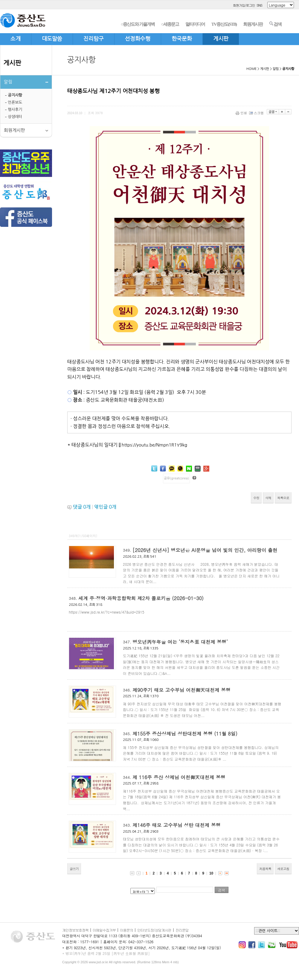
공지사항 (15, 95)
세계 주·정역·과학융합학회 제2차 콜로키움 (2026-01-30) (141, 598)
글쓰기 (74, 869)
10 (211, 873)
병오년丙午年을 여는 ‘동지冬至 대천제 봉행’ (180, 642)
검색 (275, 24)
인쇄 (242, 113)
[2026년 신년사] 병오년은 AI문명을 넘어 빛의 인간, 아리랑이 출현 (205, 550)
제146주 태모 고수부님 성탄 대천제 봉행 (177, 825)
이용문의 (126, 930)
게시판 (12, 63)
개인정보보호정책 (75, 930)
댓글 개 (82, 507)
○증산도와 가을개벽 (138, 24)
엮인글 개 (105, 507)
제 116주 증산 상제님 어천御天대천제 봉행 (179, 777)
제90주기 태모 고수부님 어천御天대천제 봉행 (181, 690)
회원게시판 (253, 24)
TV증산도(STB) (224, 24)
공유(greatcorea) (176, 478)
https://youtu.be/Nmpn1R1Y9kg (154, 445)
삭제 (268, 498)
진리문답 (182, 930)
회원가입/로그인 (244, 5)
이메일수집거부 (104, 930)
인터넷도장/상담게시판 (154, 930)
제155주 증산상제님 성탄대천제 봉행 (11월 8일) (185, 734)
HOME (251, 69)
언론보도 (15, 102)
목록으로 (283, 498)
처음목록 (265, 869)
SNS (259, 5)
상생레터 (15, 117)
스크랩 (257, 113)
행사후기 (15, 110)
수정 (256, 498)
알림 (276, 69)
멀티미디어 (195, 24)
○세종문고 (170, 24)
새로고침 (283, 869)
